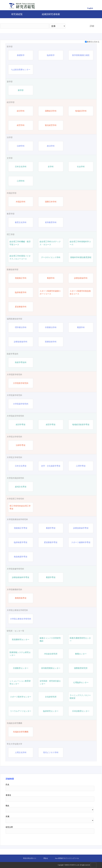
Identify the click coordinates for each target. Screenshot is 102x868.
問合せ (46, 858)
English (90, 8)
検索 (76, 26)
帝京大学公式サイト (30, 858)
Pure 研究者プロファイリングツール (67, 858)
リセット (89, 839)
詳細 (92, 26)
